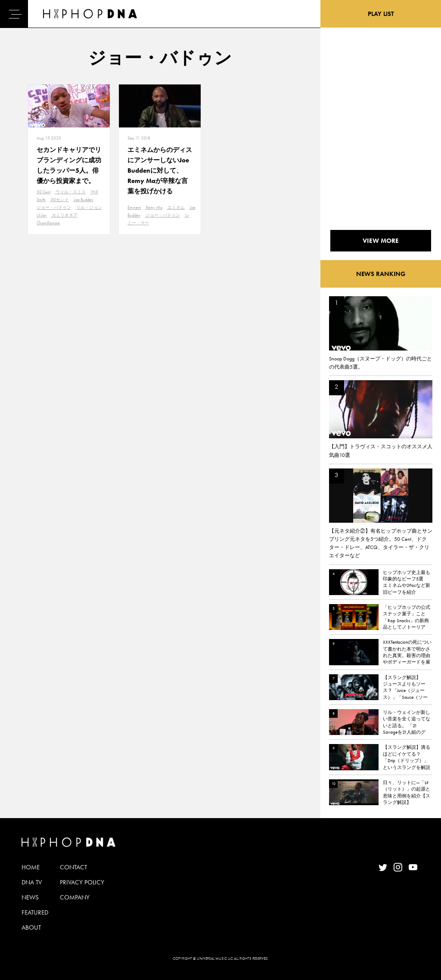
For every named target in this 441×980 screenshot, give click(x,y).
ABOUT (31, 927)
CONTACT (73, 867)
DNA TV (32, 882)
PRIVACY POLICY (82, 882)
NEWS (30, 897)
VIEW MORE (381, 241)
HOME (31, 867)
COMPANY (75, 897)
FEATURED (35, 912)
